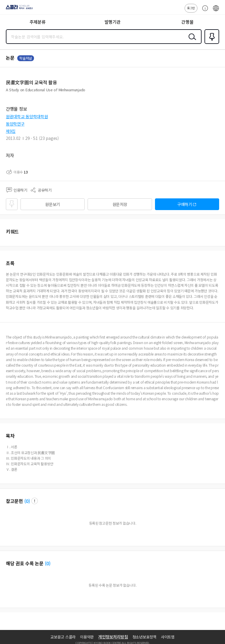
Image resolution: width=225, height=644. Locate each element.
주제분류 (38, 22)
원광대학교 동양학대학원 (27, 116)
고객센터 (204, 11)
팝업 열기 (35, 501)
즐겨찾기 (211, 43)
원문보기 (53, 204)
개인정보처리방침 (113, 637)
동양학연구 (15, 124)
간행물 (187, 22)
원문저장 (120, 204)
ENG (216, 11)
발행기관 (113, 22)
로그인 (191, 8)
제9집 (11, 131)
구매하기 (185, 204)
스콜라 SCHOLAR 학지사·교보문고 (18, 9)
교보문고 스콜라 (63, 637)
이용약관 (87, 637)
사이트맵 (168, 637)
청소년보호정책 (144, 637)
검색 (191, 41)
